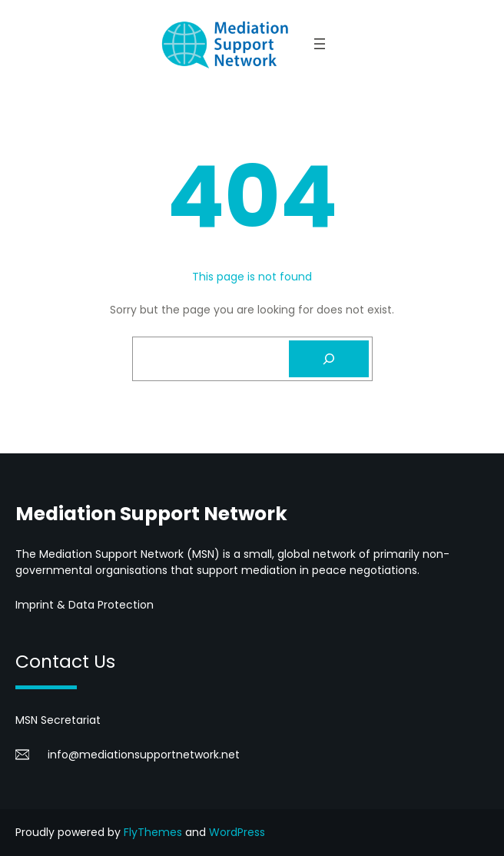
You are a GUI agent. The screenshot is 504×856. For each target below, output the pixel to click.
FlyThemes (153, 832)
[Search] (329, 359)
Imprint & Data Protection (85, 605)
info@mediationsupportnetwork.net (144, 755)
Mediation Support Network (151, 514)
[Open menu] (320, 44)
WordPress (237, 832)
